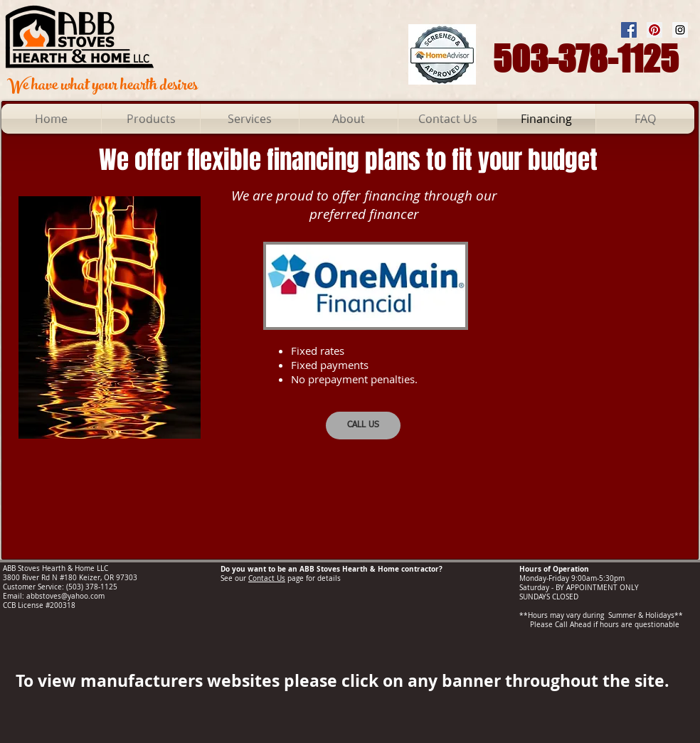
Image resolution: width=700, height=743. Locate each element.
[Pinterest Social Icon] (654, 30)
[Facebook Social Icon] (629, 30)
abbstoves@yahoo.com (65, 596)
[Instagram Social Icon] (680, 30)
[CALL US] (363, 426)
